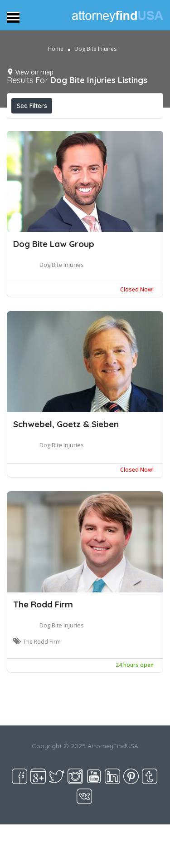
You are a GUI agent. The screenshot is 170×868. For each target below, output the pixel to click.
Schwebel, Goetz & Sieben (66, 424)
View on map (34, 72)
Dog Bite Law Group (54, 244)
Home (56, 49)
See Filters (32, 106)
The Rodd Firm (43, 604)
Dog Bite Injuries (62, 265)
